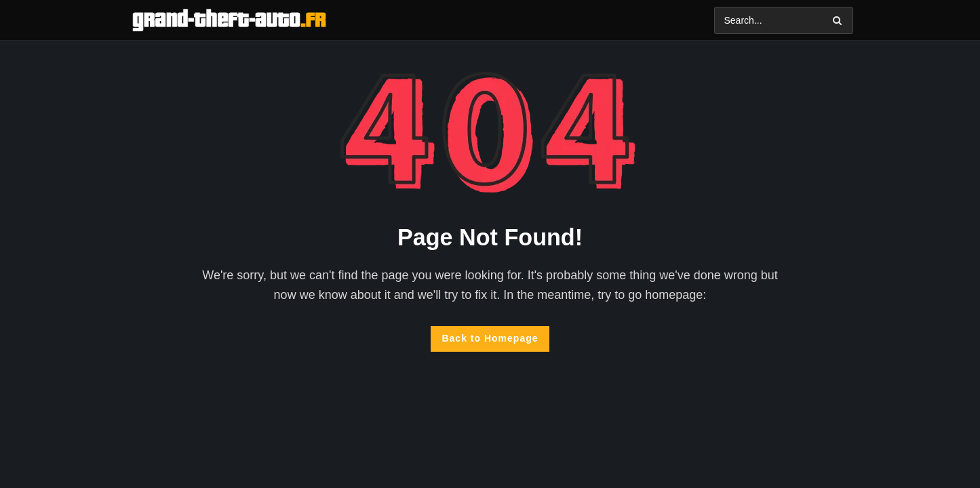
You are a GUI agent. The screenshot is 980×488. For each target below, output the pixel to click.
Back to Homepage (490, 338)
